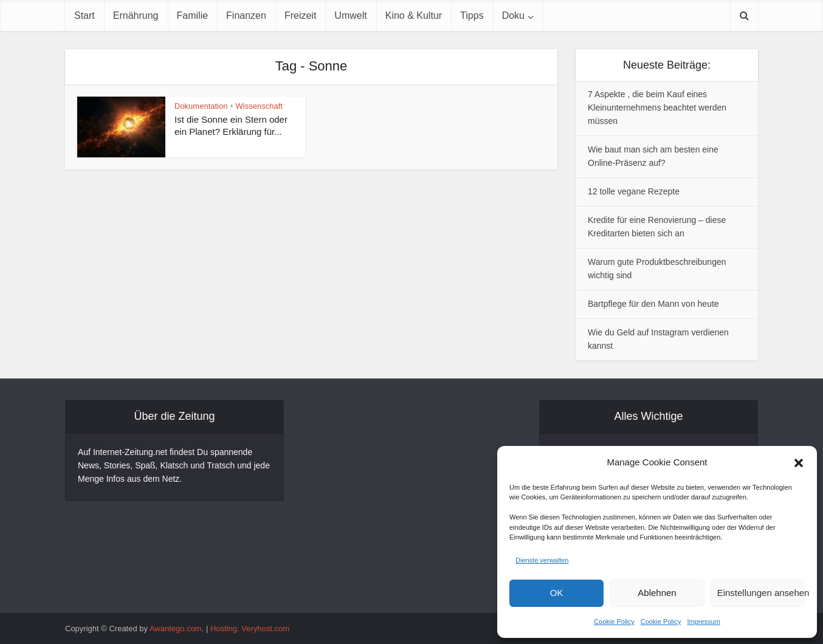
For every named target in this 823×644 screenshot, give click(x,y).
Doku (513, 15)
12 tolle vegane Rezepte (634, 191)
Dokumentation (201, 106)
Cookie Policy (614, 622)
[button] (799, 463)
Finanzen (246, 15)
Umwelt (350, 15)
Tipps (472, 15)
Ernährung (136, 15)
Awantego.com (176, 629)
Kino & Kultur (414, 15)
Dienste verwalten (542, 560)
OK (557, 593)
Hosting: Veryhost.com (250, 629)
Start (84, 15)
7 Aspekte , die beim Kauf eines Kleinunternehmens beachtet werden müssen (657, 108)
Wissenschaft (259, 106)
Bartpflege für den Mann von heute (653, 304)
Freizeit (300, 15)
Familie (193, 15)
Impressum (703, 622)
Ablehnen (657, 593)
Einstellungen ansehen (761, 593)
